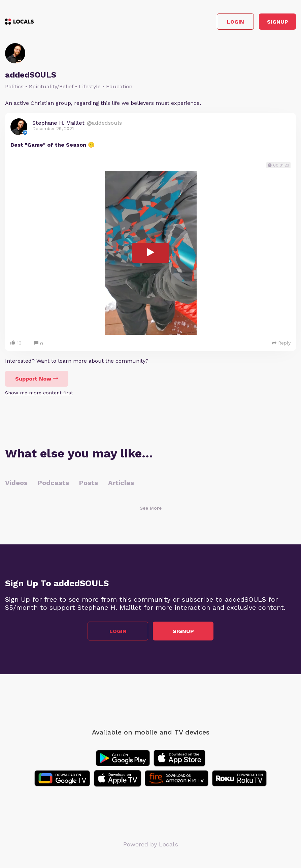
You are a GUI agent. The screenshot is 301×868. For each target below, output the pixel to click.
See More (151, 508)
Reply (281, 343)
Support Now (37, 379)
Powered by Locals (151, 844)
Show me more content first (39, 393)
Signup (278, 22)
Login (236, 22)
